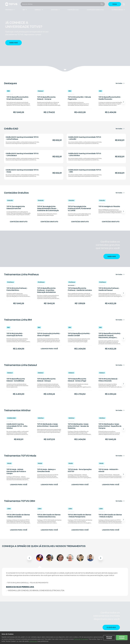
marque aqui (33, 641)
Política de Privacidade (81, 639)
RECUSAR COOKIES (109, 638)
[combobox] (61, 4)
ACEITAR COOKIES (122, 638)
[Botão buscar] (102, 4)
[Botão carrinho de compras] (124, 4)
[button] (65, 36)
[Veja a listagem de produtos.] (65, 70)
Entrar (115, 4)
